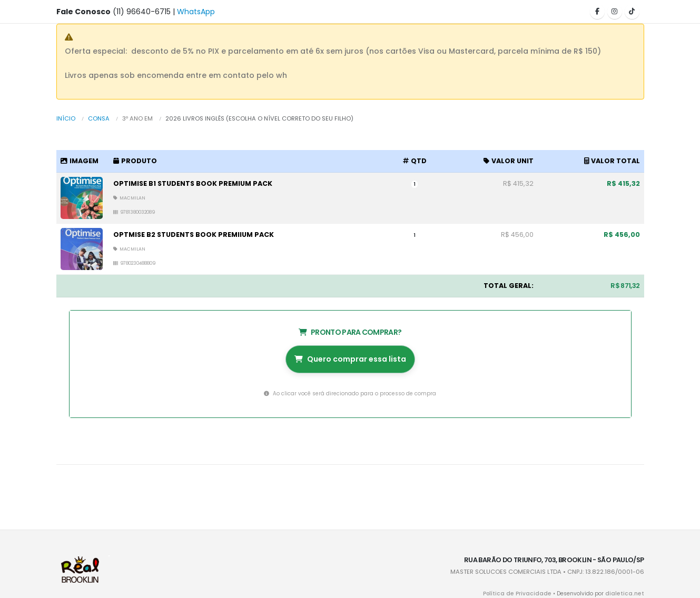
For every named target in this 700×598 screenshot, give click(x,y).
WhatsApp (196, 12)
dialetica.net (627, 594)
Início (66, 118)
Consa (99, 118)
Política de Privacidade (525, 594)
